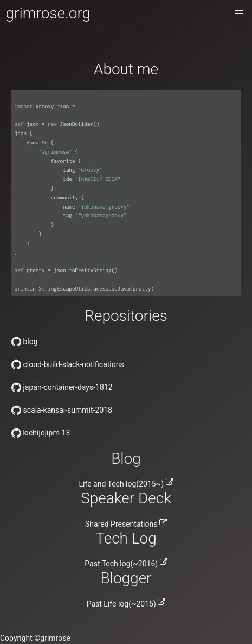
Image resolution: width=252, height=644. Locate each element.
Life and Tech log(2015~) (126, 484)
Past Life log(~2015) (126, 604)
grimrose (55, 638)
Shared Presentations (126, 524)
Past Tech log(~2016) (126, 564)
